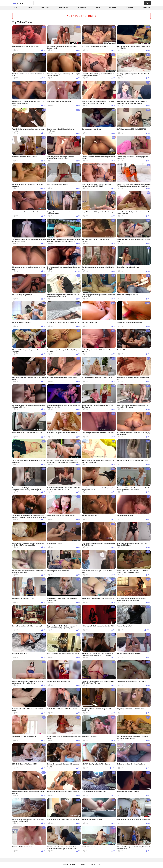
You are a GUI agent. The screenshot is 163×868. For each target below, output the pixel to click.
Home (15, 8)
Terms (83, 864)
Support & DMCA (69, 864)
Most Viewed (63, 8)
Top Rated (45, 8)
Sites (98, 8)
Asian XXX (147, 8)
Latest (29, 8)
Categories (82, 8)
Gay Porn (113, 8)
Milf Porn (130, 8)
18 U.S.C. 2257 (95, 864)
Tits (18, 3)
